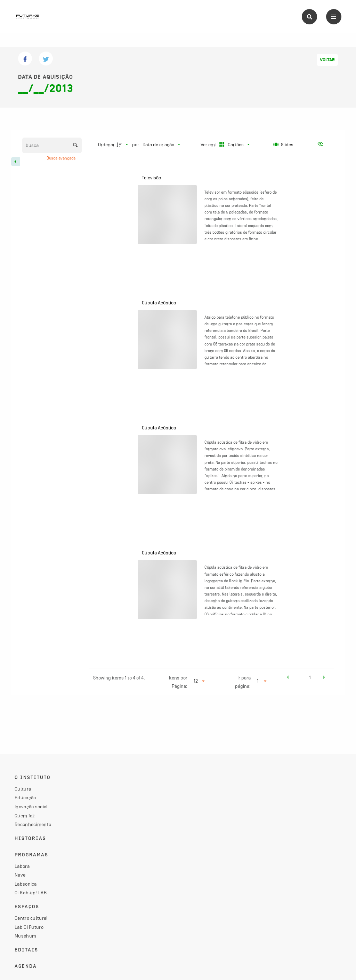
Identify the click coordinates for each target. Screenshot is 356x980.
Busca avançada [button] (62, 158)
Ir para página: (243, 682)
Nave (20, 875)
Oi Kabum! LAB (31, 893)
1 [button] (310, 677)
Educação (25, 798)
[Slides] (284, 145)
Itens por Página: (178, 682)
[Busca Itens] (52, 145)
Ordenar (106, 145)
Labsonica (26, 884)
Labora (22, 866)
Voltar (327, 60)
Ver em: (209, 145)
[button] (288, 678)
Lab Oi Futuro (29, 927)
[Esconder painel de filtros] (16, 162)
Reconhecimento (33, 824)
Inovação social (31, 807)
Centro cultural (31, 918)
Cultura (23, 789)
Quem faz (25, 816)
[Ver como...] (322, 145)
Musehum (25, 936)
